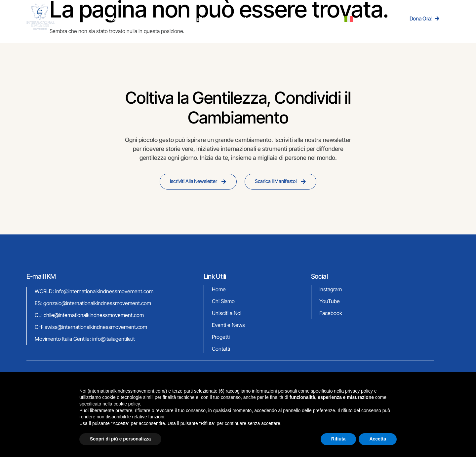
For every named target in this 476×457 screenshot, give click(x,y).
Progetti (275, 18)
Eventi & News (241, 18)
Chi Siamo (168, 18)
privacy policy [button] (359, 391)
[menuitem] (326, 18)
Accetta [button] (378, 439)
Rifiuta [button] (338, 439)
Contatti (301, 18)
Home (141, 18)
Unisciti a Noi (202, 18)
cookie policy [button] (127, 404)
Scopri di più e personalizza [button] (120, 439)
